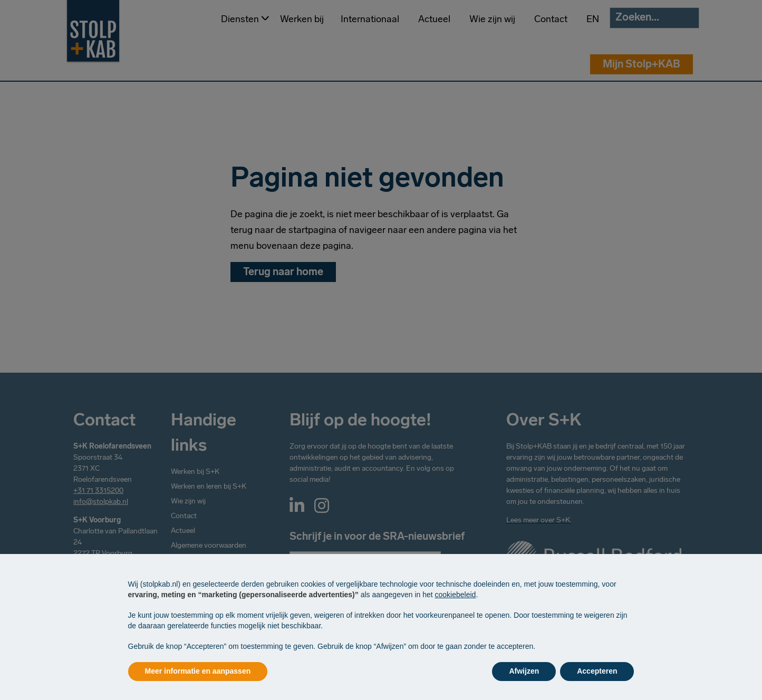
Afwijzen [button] (524, 671)
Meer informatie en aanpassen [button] (198, 671)
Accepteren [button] (597, 671)
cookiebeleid (456, 595)
